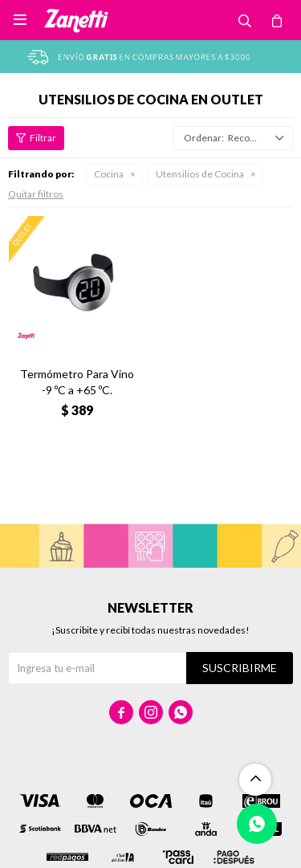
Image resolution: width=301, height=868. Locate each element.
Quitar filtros (36, 194)
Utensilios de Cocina (200, 174)
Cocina (109, 174)
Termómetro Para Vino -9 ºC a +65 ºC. (77, 382)
